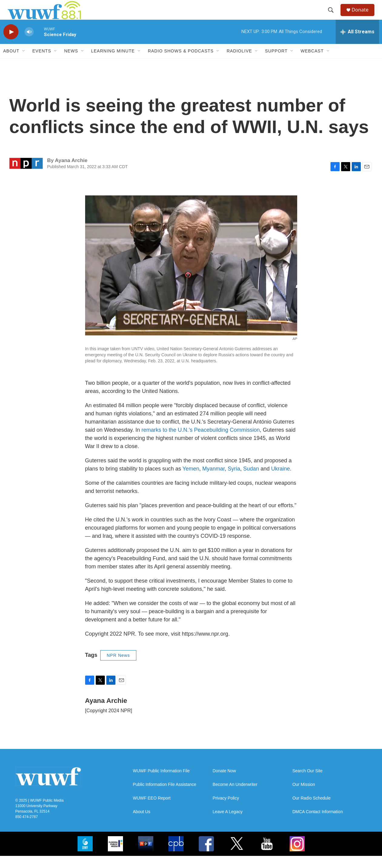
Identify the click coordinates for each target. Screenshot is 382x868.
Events (42, 63)
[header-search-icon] (333, 16)
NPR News (118, 667)
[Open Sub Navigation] (24, 63)
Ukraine (281, 481)
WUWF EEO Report (152, 810)
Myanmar (214, 481)
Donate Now (224, 783)
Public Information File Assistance (165, 797)
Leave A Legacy (228, 824)
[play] (11, 44)
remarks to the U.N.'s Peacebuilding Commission (201, 442)
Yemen (191, 481)
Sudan (251, 481)
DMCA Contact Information (318, 824)
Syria (234, 481)
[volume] (29, 44)
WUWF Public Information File (161, 783)
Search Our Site (307, 783)
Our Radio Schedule (311, 810)
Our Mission (304, 797)
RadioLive (239, 63)
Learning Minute (113, 63)
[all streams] (357, 44)
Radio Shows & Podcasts (181, 63)
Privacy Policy (226, 810)
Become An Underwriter (235, 797)
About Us (142, 824)
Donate (364, 16)
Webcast (312, 63)
